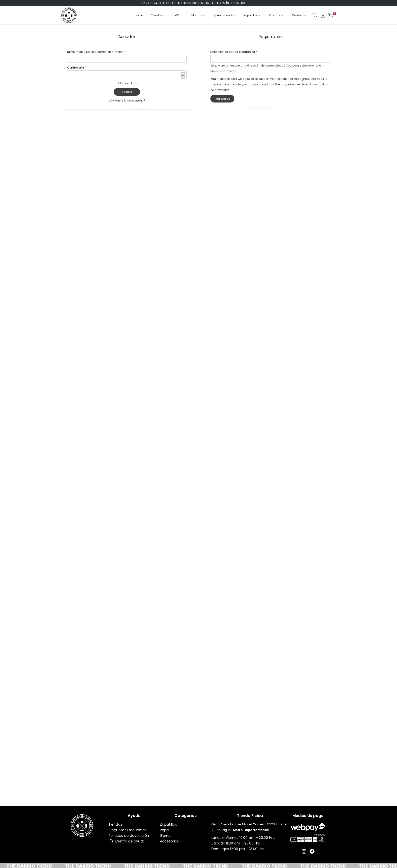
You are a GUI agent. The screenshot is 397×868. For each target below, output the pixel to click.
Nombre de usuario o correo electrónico (98, 51)
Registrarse (222, 99)
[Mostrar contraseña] (183, 75)
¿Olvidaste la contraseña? (127, 100)
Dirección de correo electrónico (235, 51)
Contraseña (78, 67)
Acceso (127, 92)
